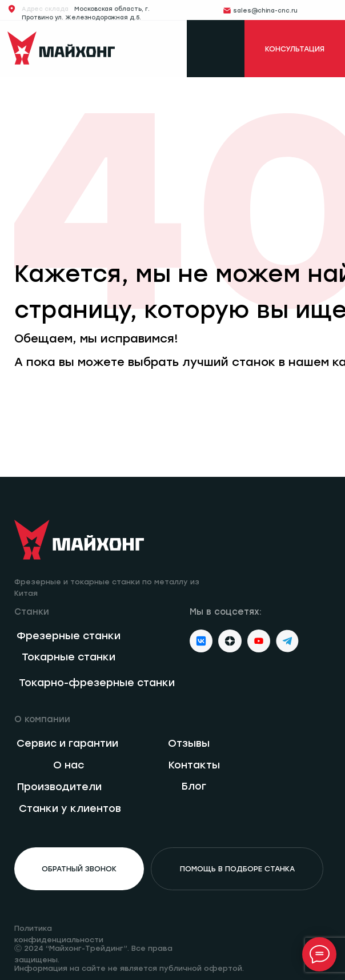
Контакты (194, 765)
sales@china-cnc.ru (265, 11)
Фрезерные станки (69, 636)
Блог (194, 786)
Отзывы (189, 743)
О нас (69, 765)
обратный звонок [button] (79, 869)
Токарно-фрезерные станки (97, 682)
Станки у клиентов (70, 808)
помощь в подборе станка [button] (237, 869)
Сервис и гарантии (67, 743)
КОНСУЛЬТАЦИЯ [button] (295, 49)
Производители (59, 786)
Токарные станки (69, 657)
